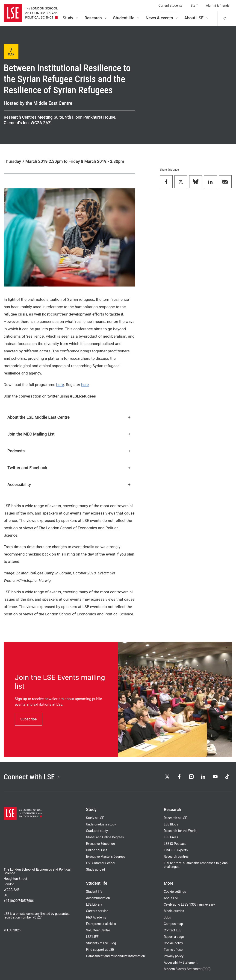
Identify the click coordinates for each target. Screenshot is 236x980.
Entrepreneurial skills (101, 924)
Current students (171, 6)
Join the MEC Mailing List (69, 434)
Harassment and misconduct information (115, 956)
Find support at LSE (100, 950)
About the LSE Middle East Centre (69, 417)
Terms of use (173, 950)
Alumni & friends (218, 6)
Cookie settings (175, 892)
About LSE (197, 18)
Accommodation (98, 898)
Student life (127, 18)
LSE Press (171, 837)
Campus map (173, 924)
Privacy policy (174, 956)
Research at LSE (176, 818)
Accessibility (69, 484)
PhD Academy (96, 917)
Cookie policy (173, 943)
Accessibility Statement (181, 962)
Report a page (174, 937)
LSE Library (94, 904)
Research (96, 18)
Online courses (97, 850)
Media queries (174, 911)
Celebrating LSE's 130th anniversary (189, 904)
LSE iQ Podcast (175, 844)
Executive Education (100, 844)
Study (71, 18)
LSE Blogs (171, 824)
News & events (162, 18)
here (60, 385)
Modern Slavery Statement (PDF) (187, 969)
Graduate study (97, 831)
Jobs (167, 917)
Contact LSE (173, 930)
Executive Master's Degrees (106, 857)
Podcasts (69, 451)
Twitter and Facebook (69, 468)
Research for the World (180, 831)
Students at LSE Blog (101, 943)
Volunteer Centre (98, 930)
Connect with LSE (32, 777)
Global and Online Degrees (105, 837)
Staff (194, 6)
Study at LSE (95, 818)
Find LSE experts (176, 850)
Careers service (97, 911)
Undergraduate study (101, 824)
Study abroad (95, 869)
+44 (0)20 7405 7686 (19, 901)
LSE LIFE (92, 937)
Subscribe (28, 719)
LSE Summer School (100, 863)
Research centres (176, 857)
